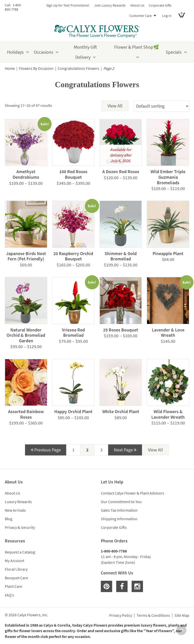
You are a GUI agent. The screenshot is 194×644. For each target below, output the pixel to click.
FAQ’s (9, 595)
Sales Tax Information (119, 510)
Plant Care (14, 586)
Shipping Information (119, 519)
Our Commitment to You (121, 502)
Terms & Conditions (153, 616)
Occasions (44, 52)
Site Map (182, 616)
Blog (9, 519)
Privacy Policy (121, 616)
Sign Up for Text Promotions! (68, 5)
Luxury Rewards (18, 502)
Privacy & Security (20, 527)
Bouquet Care (16, 578)
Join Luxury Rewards (110, 5)
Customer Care (141, 16)
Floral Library (16, 569)
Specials (174, 52)
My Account (15, 561)
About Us (137, 5)
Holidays (15, 52)
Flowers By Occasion (36, 68)
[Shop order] (162, 106)
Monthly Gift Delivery (85, 52)
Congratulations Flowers (78, 68)
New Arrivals (15, 510)
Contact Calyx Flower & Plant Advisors (132, 493)
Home (10, 68)
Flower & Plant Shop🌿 (137, 47)
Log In (167, 16)
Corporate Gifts (160, 5)
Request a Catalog (20, 552)
